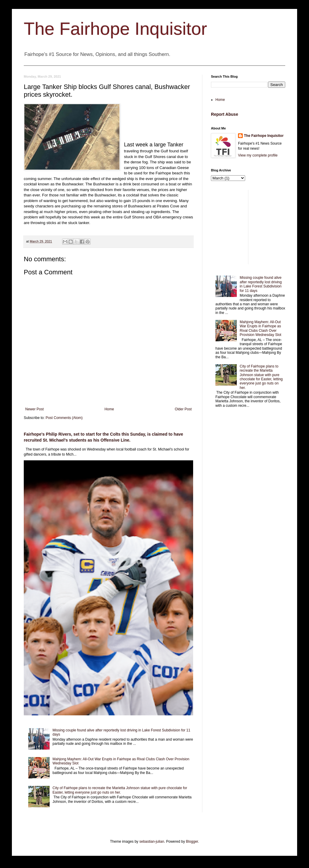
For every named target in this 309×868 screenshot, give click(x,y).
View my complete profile (258, 155)
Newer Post (34, 409)
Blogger (192, 842)
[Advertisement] (248, 227)
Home (109, 409)
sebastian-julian (152, 842)
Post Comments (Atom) (64, 418)
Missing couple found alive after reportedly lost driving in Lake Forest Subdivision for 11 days (261, 284)
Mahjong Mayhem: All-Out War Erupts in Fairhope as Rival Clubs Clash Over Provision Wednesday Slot (261, 328)
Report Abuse (224, 114)
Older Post (183, 409)
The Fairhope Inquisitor (115, 29)
